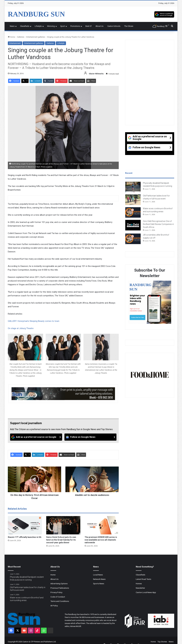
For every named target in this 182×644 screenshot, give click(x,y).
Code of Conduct (58, 597)
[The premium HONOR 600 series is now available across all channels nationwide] (102, 525)
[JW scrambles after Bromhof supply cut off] (133, 240)
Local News (98, 575)
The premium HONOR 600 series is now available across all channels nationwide (101, 540)
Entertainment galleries (36, 37)
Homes (139, 584)
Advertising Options (59, 584)
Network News (99, 579)
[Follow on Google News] (90, 437)
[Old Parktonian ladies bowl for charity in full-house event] (133, 201)
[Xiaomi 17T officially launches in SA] (25, 525)
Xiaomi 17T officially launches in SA (25, 537)
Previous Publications (60, 588)
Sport (63, 26)
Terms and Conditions (60, 601)
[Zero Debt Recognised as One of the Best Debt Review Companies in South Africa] (133, 226)
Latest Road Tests (143, 579)
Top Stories (162, 642)
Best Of (89, 26)
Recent (129, 173)
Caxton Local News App (146, 592)
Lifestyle (38, 26)
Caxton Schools (114, 26)
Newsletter (140, 588)
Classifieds (25, 26)
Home (11, 37)
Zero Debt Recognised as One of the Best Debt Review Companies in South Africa (158, 225)
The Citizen (129, 26)
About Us (99, 26)
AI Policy (54, 606)
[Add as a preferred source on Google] (164, 14)
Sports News (99, 584)
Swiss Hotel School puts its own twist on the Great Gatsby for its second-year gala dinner (61, 540)
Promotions (75, 26)
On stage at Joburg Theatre (21, 328)
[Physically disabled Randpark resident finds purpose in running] (133, 188)
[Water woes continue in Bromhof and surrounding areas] (133, 213)
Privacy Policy (56, 592)
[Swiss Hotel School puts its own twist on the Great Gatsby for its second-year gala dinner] (63, 525)
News (12, 26)
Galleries (21, 37)
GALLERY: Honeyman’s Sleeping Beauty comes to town (34, 321)
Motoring (51, 26)
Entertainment (15, 43)
